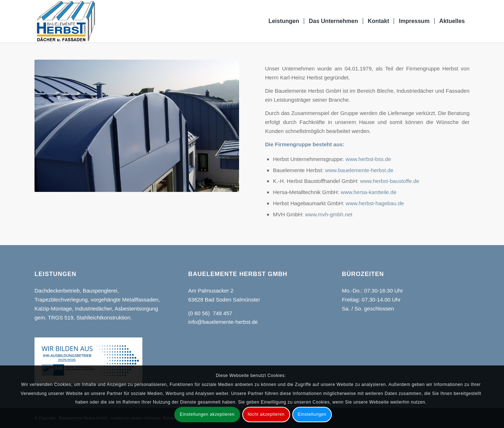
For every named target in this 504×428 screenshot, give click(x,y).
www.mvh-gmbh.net (329, 214)
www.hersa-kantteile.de (369, 192)
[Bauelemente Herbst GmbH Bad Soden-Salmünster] (66, 21)
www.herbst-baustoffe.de (390, 181)
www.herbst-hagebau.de (375, 203)
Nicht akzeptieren (266, 414)
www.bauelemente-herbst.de (359, 170)
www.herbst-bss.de (368, 159)
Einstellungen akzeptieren (207, 414)
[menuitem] (284, 21)
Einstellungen (312, 414)
